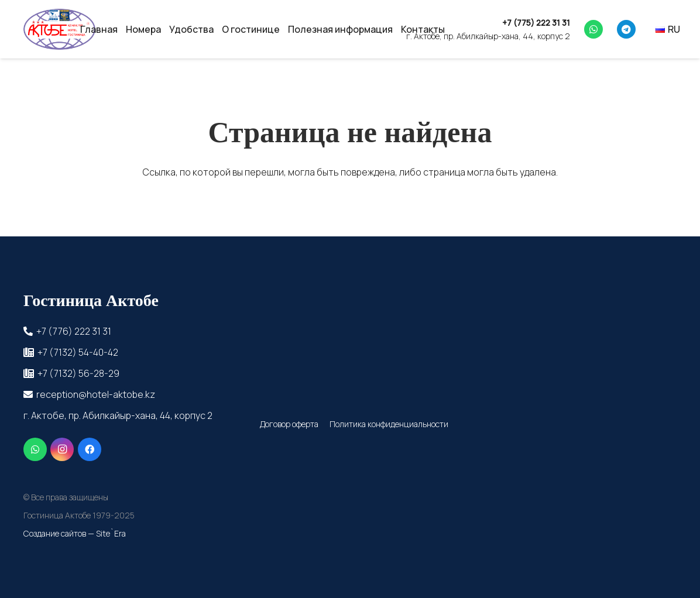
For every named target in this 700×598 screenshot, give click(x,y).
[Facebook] (90, 449)
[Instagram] (62, 449)
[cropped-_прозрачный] (59, 29)
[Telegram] (626, 29)
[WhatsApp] (593, 29)
